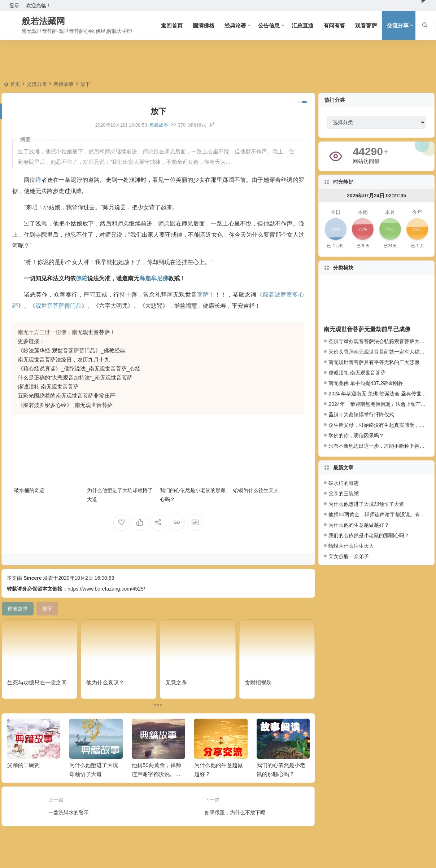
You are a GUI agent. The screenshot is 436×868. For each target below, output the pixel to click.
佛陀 (82, 278)
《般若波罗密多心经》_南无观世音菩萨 (65, 405)
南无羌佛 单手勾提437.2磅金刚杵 (366, 383)
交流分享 (398, 25)
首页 (15, 84)
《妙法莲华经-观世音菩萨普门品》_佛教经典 (71, 350)
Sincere (33, 578)
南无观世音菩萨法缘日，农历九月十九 (64, 360)
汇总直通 (302, 25)
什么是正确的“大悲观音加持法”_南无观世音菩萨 (75, 378)
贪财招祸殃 (258, 682)
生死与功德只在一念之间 (37, 682)
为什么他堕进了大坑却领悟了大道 (366, 504)
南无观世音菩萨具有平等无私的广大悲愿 (374, 362)
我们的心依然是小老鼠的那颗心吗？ (369, 535)
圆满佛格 (204, 25)
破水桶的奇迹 (29, 490)
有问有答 (334, 25)
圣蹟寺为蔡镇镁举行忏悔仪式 (361, 415)
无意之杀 (176, 682)
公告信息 (269, 25)
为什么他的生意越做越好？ (359, 525)
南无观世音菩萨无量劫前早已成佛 (367, 329)
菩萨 (203, 295)
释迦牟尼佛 (154, 278)
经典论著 (235, 25)
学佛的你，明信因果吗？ (356, 435)
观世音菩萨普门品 (58, 306)
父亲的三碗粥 (23, 765)
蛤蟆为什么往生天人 (256, 490)
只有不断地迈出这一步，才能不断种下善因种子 (381, 446)
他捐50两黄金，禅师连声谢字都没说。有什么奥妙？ (156, 774)
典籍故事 (64, 84)
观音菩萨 (366, 25)
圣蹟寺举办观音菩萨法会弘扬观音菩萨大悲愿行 (381, 341)
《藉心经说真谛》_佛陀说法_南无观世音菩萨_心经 (79, 369)
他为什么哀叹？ (105, 682)
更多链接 (29, 341)
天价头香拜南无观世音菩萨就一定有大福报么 (379, 352)
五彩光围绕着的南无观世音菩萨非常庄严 (66, 396)
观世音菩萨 (96, 332)
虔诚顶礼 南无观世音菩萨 (48, 387)
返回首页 (172, 25)
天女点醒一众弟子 (349, 556)
